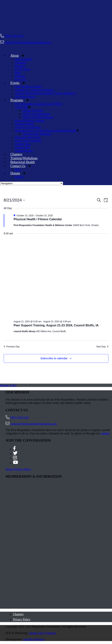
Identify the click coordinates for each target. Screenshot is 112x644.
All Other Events (25, 97)
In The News (22, 69)
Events (15, 83)
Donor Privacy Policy (18, 469)
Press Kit (20, 79)
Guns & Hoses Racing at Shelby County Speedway (45, 93)
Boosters (20, 66)
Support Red (22, 147)
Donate (15, 173)
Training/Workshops (24, 158)
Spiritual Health (24, 124)
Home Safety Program (28, 141)
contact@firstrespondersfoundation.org (28, 42)
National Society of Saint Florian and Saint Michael (46, 131)
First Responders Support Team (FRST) (38, 104)
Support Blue (23, 144)
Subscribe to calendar (54, 358)
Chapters (20, 76)
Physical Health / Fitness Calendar (38, 219)
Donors (19, 177)
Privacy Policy (22, 619)
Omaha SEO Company (43, 633)
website (105, 433)
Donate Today (8, 385)
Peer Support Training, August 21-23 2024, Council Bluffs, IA (56, 325)
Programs (17, 100)
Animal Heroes (24, 151)
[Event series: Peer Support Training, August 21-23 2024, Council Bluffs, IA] (73, 322)
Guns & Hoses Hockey (28, 87)
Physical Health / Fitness (30, 121)
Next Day (102, 347)
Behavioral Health (23, 162)
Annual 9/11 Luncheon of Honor (34, 90)
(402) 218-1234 (14, 36)
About (15, 56)
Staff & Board (23, 59)
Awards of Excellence (28, 127)
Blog (18, 73)
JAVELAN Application (36, 114)
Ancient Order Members (37, 134)
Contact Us (18, 166)
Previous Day (12, 347)
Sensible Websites (34, 639)
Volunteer (21, 63)
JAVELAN (21, 107)
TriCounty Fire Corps (28, 137)
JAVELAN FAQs (33, 110)
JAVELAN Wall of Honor (38, 117)
